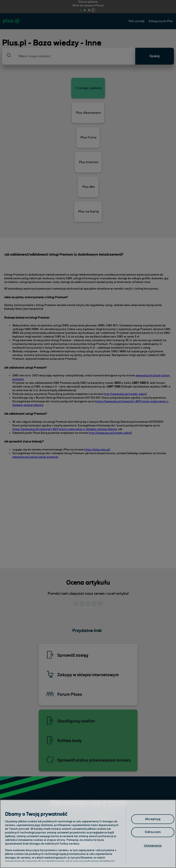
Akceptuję (153, 819)
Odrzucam (153, 832)
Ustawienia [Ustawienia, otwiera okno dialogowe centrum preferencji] (153, 846)
